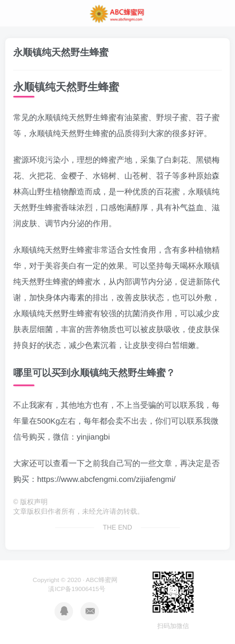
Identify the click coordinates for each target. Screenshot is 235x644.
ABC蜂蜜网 (102, 580)
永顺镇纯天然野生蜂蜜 (61, 52)
